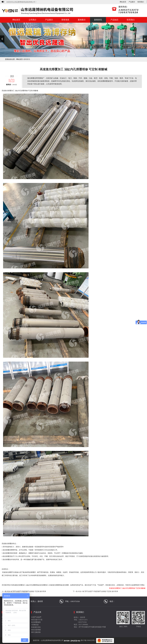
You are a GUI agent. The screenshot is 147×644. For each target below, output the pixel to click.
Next (145, 39)
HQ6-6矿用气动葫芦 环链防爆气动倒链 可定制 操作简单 (26, 591)
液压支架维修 (36, 630)
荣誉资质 (65, 20)
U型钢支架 (35, 625)
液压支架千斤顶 (37, 620)
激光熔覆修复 (36, 622)
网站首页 (123, 2)
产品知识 (114, 20)
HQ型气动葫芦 (36, 617)
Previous (2, 39)
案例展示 (82, 20)
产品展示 (132, 2)
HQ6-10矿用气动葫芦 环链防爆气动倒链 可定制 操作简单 (98, 591)
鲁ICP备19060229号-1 (88, 641)
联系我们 (141, 2)
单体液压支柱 (36, 627)
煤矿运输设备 (36, 632)
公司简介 (33, 20)
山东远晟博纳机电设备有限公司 (52, 641)
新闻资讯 (98, 20)
